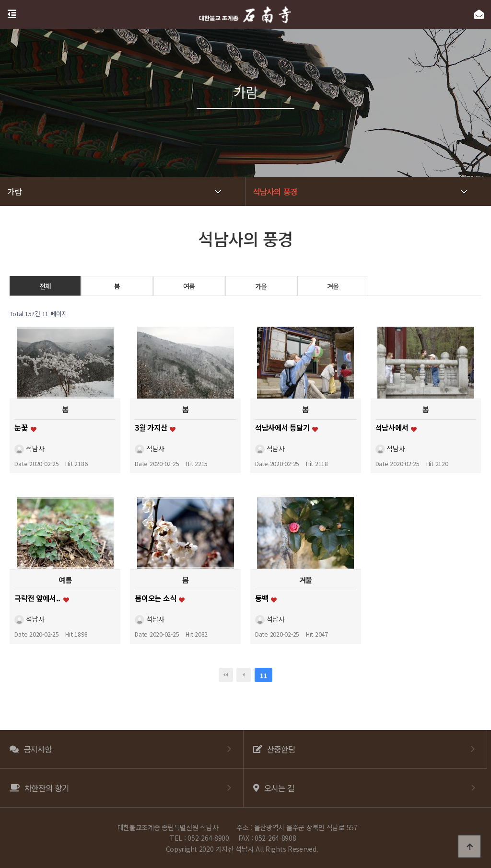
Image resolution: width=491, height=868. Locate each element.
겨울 (333, 286)
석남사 (29, 448)
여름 (189, 286)
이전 (244, 675)
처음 (226, 675)
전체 (45, 286)
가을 (261, 286)
